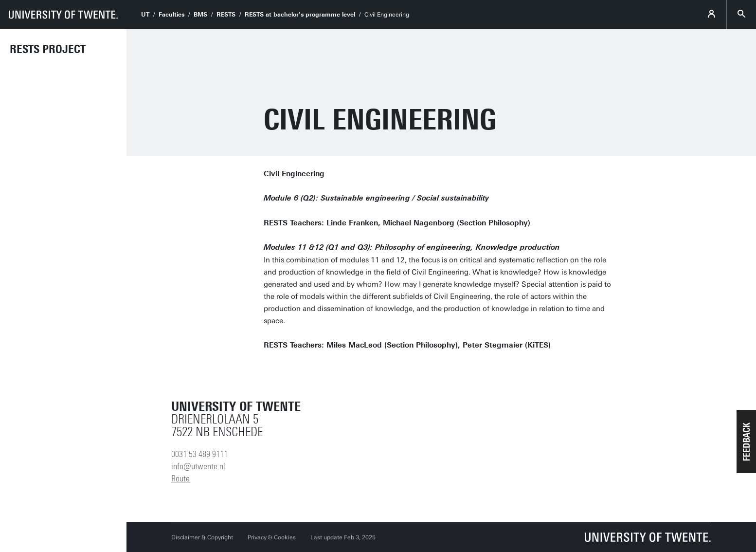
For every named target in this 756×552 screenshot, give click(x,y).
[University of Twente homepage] (63, 15)
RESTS (226, 15)
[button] (746, 442)
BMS (200, 15)
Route (180, 478)
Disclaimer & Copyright (202, 537)
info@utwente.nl (198, 466)
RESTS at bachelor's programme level (300, 15)
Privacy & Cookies (272, 537)
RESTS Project (48, 49)
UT (145, 15)
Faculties (171, 15)
